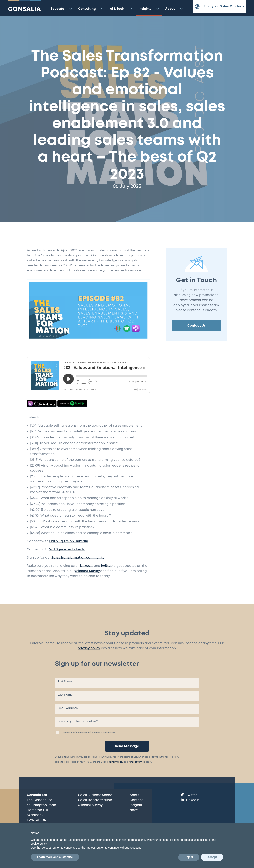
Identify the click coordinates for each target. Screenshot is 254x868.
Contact (136, 800)
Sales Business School (96, 795)
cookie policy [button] (39, 844)
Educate (62, 9)
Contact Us (197, 326)
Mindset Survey (88, 571)
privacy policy (89, 648)
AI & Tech (121, 9)
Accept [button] (212, 857)
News (134, 810)
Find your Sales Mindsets (220, 7)
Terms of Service (137, 762)
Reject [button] (189, 857)
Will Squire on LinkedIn (67, 550)
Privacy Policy (116, 762)
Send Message (127, 746)
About (175, 9)
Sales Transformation (95, 800)
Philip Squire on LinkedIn (69, 541)
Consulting (91, 9)
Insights (149, 9)
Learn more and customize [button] (55, 857)
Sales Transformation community (78, 558)
